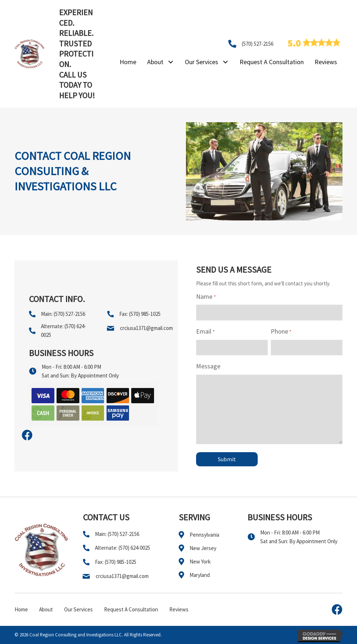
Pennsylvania (204, 535)
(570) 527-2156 (258, 44)
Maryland (200, 575)
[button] (171, 62)
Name (206, 297)
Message (208, 366)
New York (200, 562)
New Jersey (203, 548)
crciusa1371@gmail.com (146, 328)
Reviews (179, 609)
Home (21, 609)
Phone (281, 332)
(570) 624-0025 (134, 548)
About (46, 609)
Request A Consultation (131, 609)
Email (205, 332)
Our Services (78, 609)
